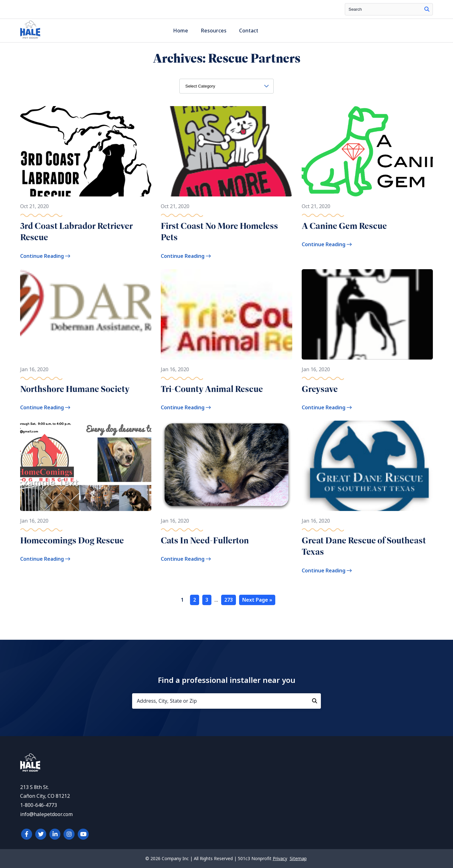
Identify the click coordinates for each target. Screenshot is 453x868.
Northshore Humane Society (75, 389)
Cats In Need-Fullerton (205, 540)
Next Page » (257, 600)
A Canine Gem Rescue (344, 226)
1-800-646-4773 (39, 805)
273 (229, 600)
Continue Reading (45, 256)
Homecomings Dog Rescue (72, 540)
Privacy (280, 859)
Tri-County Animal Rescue (212, 389)
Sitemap (298, 859)
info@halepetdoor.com (46, 814)
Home (181, 31)
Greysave (320, 389)
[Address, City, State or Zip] (226, 701)
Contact (249, 31)
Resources (214, 31)
